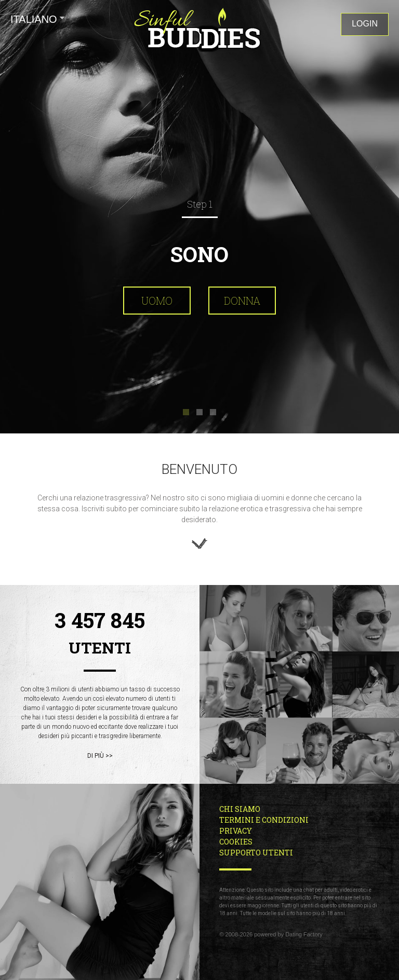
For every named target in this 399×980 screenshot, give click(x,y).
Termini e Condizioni (264, 820)
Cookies (236, 842)
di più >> (100, 756)
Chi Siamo (240, 809)
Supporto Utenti (256, 853)
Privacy (236, 831)
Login (365, 24)
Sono (199, 254)
